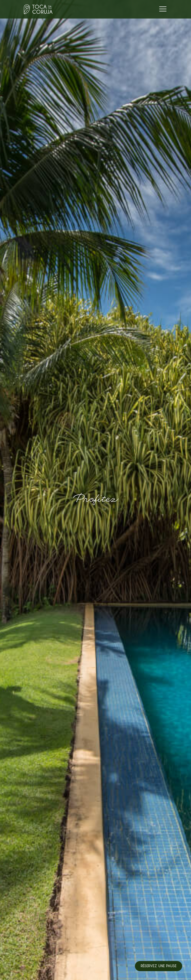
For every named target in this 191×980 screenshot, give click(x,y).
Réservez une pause (159, 966)
